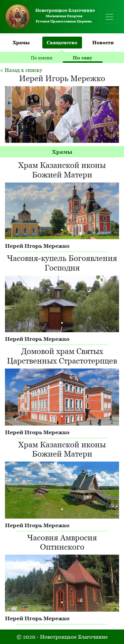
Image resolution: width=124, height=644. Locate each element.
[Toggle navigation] (109, 17)
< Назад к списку (21, 70)
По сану (83, 58)
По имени (42, 58)
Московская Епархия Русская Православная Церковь (49, 17)
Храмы (21, 42)
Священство (62, 42)
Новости (103, 42)
